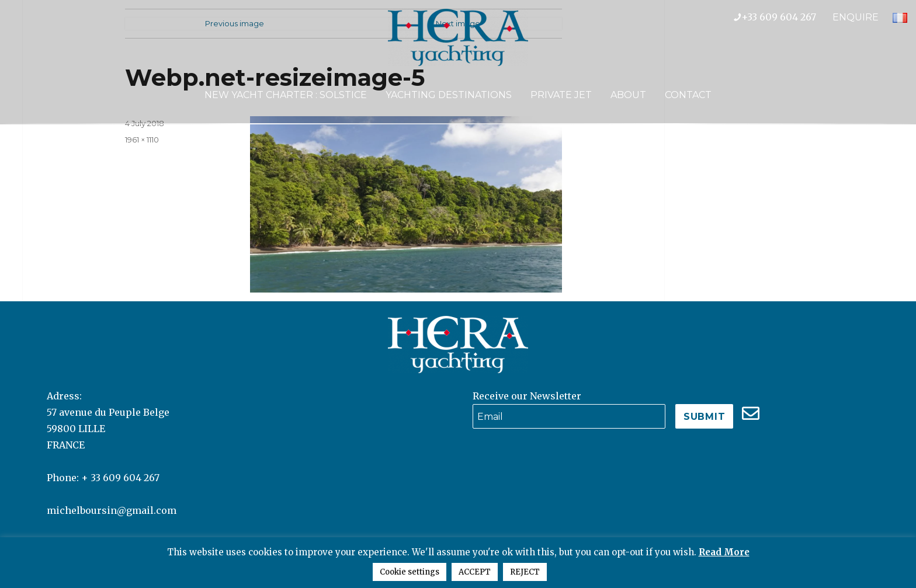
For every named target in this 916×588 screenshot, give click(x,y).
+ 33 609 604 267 (120, 478)
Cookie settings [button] (410, 572)
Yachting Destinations (449, 95)
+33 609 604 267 (783, 17)
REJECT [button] (525, 572)
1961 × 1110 (142, 140)
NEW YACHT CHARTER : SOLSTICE (286, 95)
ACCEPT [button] (475, 572)
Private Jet (561, 95)
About (628, 95)
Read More (724, 552)
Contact (688, 95)
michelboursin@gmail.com (112, 510)
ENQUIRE (856, 17)
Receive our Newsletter (527, 396)
